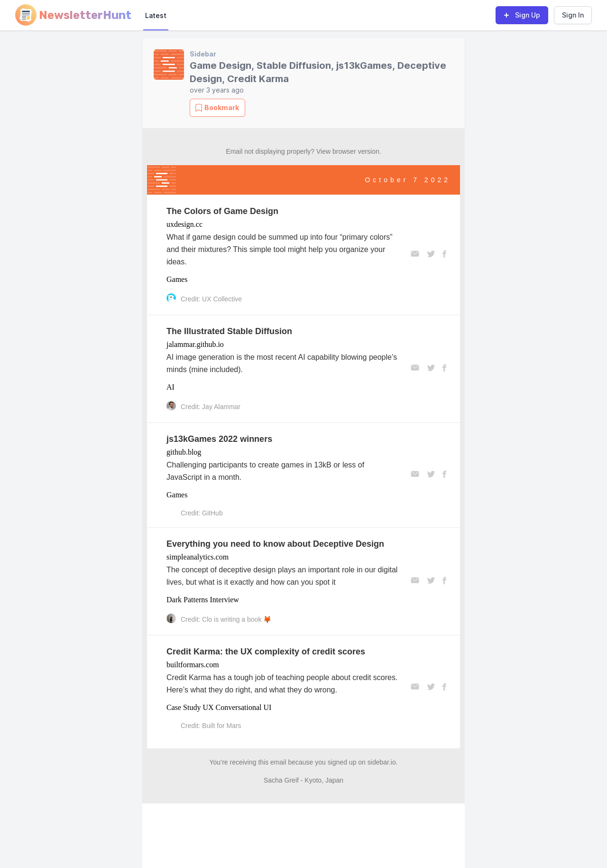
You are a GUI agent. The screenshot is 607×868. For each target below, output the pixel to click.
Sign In (573, 15)
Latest (156, 15)
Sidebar (203, 54)
